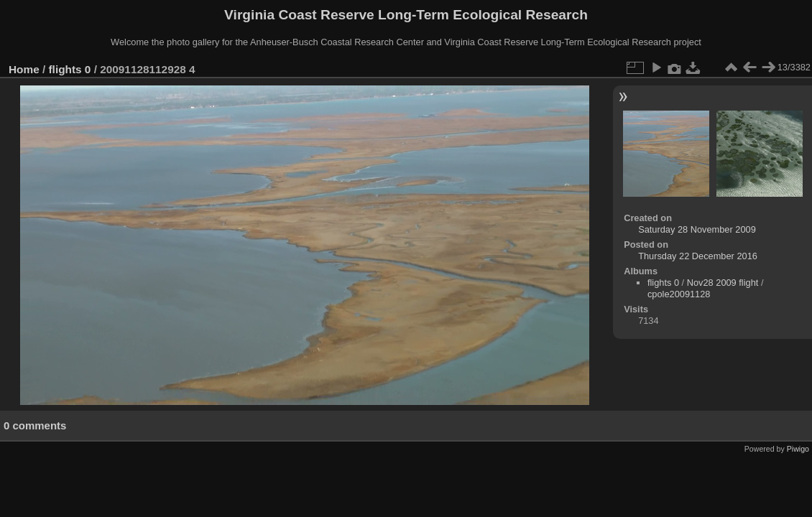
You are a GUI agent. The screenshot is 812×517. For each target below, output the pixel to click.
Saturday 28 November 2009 (697, 229)
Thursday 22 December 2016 (698, 256)
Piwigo (798, 449)
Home (24, 69)
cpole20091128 (679, 294)
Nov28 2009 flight (723, 283)
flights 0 (70, 69)
